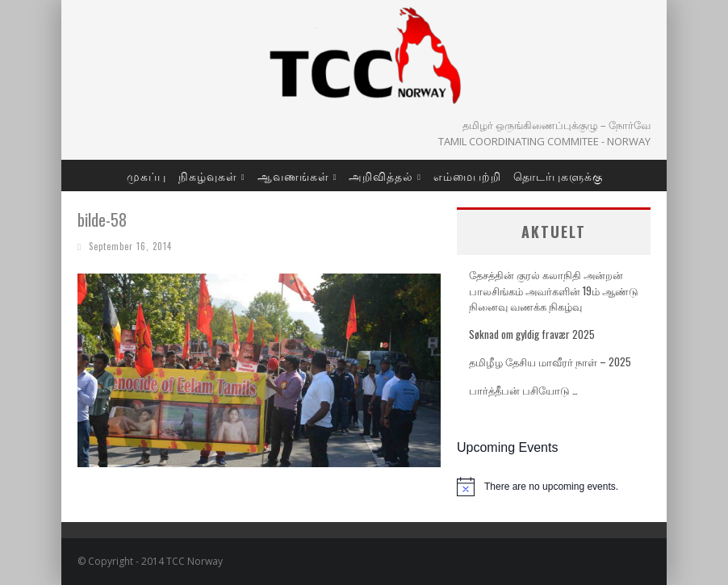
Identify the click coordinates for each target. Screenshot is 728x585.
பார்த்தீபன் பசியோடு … (523, 390)
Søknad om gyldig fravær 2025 (532, 334)
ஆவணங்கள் (293, 175)
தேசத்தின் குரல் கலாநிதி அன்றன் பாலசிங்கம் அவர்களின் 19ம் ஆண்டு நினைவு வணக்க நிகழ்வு (554, 290)
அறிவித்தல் (381, 175)
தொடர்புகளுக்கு (558, 175)
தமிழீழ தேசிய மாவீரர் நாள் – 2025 (550, 361)
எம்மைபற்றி (467, 175)
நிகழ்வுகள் (208, 175)
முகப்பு (146, 175)
